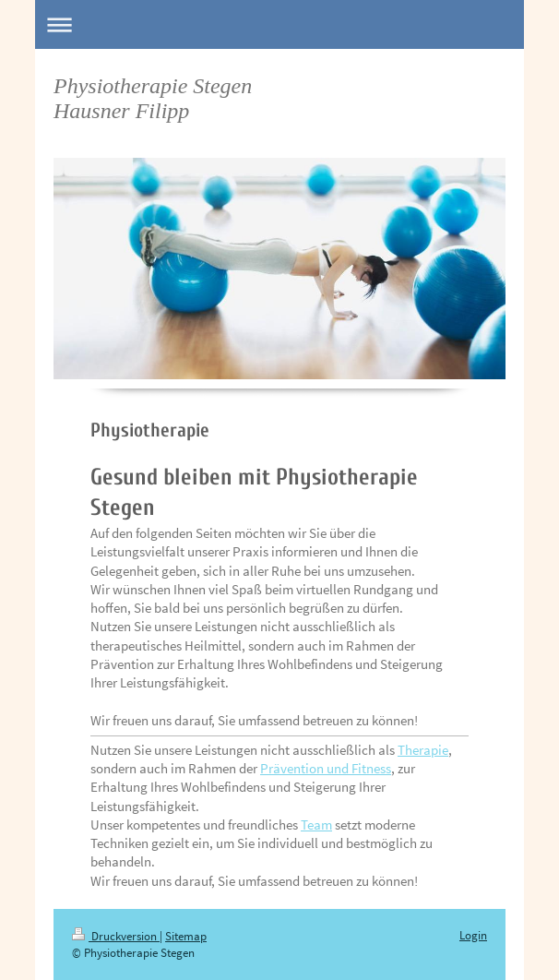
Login (473, 935)
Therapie (423, 750)
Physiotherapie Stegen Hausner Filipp (153, 98)
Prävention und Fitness (326, 768)
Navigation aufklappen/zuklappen (279, 24)
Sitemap (186, 936)
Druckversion (116, 936)
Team (316, 825)
